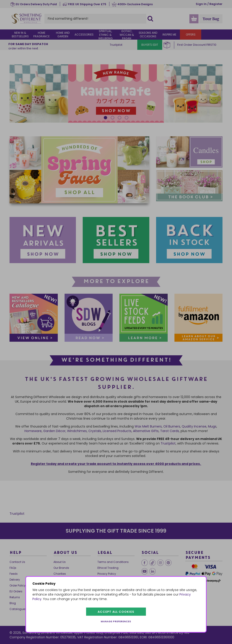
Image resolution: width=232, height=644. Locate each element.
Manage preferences (116, 621)
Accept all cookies (116, 612)
